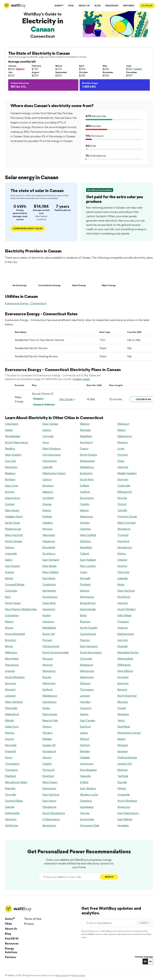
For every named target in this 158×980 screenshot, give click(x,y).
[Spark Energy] (79, 277)
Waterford (49, 683)
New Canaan (50, 424)
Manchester (50, 714)
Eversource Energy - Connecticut (26, 303)
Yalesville (85, 776)
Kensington (49, 825)
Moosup (48, 659)
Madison (10, 473)
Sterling (10, 733)
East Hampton (89, 646)
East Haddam (88, 560)
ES (150, 961)
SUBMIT (144, 923)
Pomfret (123, 455)
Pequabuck (49, 807)
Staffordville (12, 813)
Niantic (84, 714)
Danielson (86, 801)
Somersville (87, 819)
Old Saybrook (51, 646)
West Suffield (88, 535)
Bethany (10, 479)
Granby (10, 572)
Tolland (84, 554)
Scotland (123, 677)
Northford (124, 597)
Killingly (9, 720)
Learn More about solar (28, 228)
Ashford (85, 745)
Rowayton (124, 807)
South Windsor (127, 609)
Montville (11, 745)
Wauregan (49, 535)
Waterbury (49, 671)
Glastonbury (13, 498)
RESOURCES (112, 6)
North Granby (89, 455)
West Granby (13, 455)
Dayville (122, 782)
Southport (86, 442)
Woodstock (125, 547)
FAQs (71, 6)
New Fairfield (50, 572)
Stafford (47, 690)
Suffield (84, 486)
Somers (10, 492)
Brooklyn (11, 640)
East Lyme (11, 486)
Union (84, 572)
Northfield (124, 727)
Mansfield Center (128, 652)
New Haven (12, 510)
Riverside (85, 430)
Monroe (47, 529)
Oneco (84, 449)
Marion (9, 622)
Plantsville (11, 708)
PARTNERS (129, 6)
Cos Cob (10, 461)
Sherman (123, 479)
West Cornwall (126, 523)
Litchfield (48, 498)
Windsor (48, 733)
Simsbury (48, 486)
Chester (122, 560)
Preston (85, 640)
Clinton (47, 727)
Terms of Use (33, 919)
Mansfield (86, 547)
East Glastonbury (128, 813)
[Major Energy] (109, 277)
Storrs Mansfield (15, 634)
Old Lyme (123, 572)
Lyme (121, 449)
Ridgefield (86, 436)
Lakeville (48, 467)
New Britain (50, 566)
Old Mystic (12, 825)
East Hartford (51, 795)
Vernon (47, 757)
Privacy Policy (79, 975)
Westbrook (87, 671)
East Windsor (88, 788)
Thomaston (12, 764)
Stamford (123, 541)
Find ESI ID (12, 939)
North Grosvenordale (56, 652)
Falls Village (124, 615)
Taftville (122, 510)
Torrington (11, 770)
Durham (10, 504)
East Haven (49, 801)
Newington (49, 788)
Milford (84, 739)
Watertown (87, 677)
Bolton (122, 554)
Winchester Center (129, 733)
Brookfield (49, 547)
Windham (123, 714)
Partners (11, 957)
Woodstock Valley (16, 782)
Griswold (10, 751)
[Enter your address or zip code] (70, 877)
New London (88, 566)
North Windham (127, 801)
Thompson (87, 690)
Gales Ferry (12, 727)
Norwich (10, 690)
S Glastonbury (51, 819)
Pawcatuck (12, 665)
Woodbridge (13, 436)
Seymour (11, 683)
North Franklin (89, 628)
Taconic (85, 813)
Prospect (123, 622)
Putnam (47, 640)
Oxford (122, 504)
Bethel (9, 578)
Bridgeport (87, 665)
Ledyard (85, 696)
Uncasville (124, 795)
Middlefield (49, 628)
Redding (10, 449)
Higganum (49, 541)
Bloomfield (12, 659)
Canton (47, 479)
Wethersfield (125, 659)
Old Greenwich (52, 455)
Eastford (85, 727)
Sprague (123, 751)
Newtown (11, 467)
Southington (50, 597)
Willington (11, 652)
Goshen (85, 523)
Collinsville (124, 486)
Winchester (87, 597)
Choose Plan (143, 399)
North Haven (13, 603)
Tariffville (123, 776)
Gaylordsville (88, 609)
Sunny (10, 919)
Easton (47, 430)
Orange (47, 504)
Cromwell (86, 659)
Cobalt (122, 708)
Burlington (86, 473)
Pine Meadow (88, 770)
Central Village (14, 801)
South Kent (87, 479)
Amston (122, 566)
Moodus (123, 702)
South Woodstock (54, 813)
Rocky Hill (49, 634)
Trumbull (123, 535)
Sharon (47, 510)
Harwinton (49, 609)
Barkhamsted (126, 634)
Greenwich (12, 424)
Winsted (123, 745)
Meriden (85, 751)
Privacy (29, 924)
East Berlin (49, 578)
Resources (12, 943)
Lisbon (84, 733)
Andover (123, 628)
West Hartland (14, 702)
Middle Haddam (127, 473)
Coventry (86, 708)
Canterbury (50, 702)
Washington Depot (54, 473)
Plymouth (49, 770)
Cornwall (48, 436)
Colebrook (49, 584)
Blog (8, 934)
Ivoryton (123, 640)
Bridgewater (87, 461)
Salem (9, 560)
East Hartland (51, 560)
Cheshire (85, 529)
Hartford (123, 467)
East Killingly (125, 819)
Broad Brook (88, 603)
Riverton (85, 622)
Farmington (50, 461)
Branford (123, 683)
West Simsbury (52, 449)
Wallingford (12, 714)
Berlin (121, 584)
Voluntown (87, 764)
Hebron (10, 547)
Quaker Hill (49, 745)
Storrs (9, 757)
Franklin (85, 504)
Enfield (84, 782)
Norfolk (122, 498)
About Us (11, 929)
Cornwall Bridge (15, 584)
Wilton (122, 430)
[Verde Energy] (20, 277)
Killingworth (125, 492)
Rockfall (122, 646)
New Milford (125, 671)
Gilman (122, 788)
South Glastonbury (17, 442)
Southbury (49, 554)
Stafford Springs (127, 757)
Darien (9, 430)
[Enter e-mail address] (109, 923)
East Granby (13, 566)
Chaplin (47, 764)
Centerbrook (88, 634)
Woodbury (124, 529)
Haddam (48, 523)
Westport (123, 424)
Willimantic (124, 665)
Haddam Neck (14, 516)
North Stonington (91, 652)
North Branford (127, 696)
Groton (9, 739)
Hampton (48, 622)
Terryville (10, 795)
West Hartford (14, 535)
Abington (11, 819)
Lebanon (10, 696)
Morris (9, 646)
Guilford (85, 492)
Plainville (10, 788)
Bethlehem (49, 591)
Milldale (47, 739)
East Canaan (88, 720)
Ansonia (10, 671)
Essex (121, 461)
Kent (8, 597)
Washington (125, 436)
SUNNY (59, 5)
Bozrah (47, 677)
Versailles (123, 825)
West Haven (50, 782)
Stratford (48, 776)
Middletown (50, 696)
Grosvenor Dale (90, 825)
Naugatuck (49, 751)
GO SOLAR (147, 6)
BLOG (98, 6)
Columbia (11, 591)
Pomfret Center (127, 516)
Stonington (87, 498)
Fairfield (47, 516)
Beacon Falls (50, 720)
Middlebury (87, 467)
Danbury (85, 683)
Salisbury (48, 492)
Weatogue (86, 516)
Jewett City (125, 764)
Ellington (85, 541)
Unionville (11, 554)
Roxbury (123, 442)
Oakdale (85, 757)
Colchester (12, 615)
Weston (85, 424)
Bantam (122, 690)
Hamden (85, 702)
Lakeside (123, 578)
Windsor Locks (89, 795)
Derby (46, 708)
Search (109, 877)
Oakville (10, 807)
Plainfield (10, 776)
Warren (84, 510)
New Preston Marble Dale (21, 609)
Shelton (85, 591)
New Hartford (126, 591)
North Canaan (14, 541)
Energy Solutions (11, 950)
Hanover (123, 603)
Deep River (49, 603)
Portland (85, 584)
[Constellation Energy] (49, 277)
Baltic (83, 615)
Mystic (9, 628)
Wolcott (48, 665)
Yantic (121, 720)
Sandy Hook (12, 523)
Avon (46, 442)
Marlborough (13, 529)
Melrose (123, 770)
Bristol (121, 739)
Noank (47, 615)
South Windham (15, 677)
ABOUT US (84, 6)
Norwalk (85, 578)
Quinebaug (87, 807)
